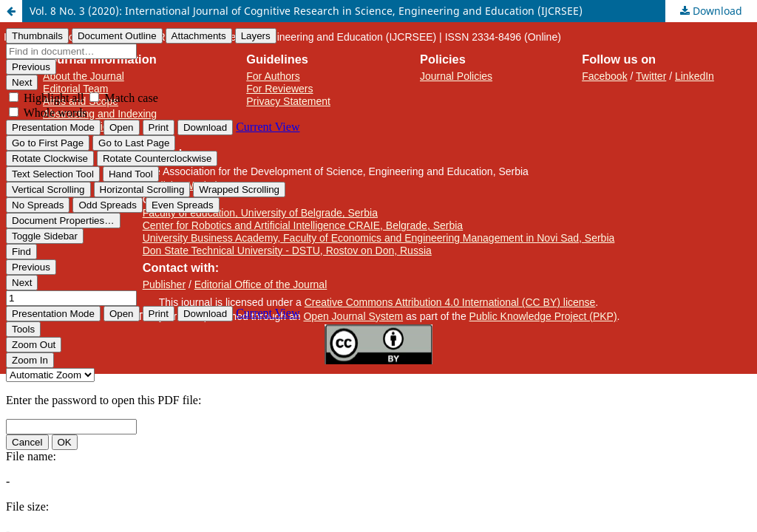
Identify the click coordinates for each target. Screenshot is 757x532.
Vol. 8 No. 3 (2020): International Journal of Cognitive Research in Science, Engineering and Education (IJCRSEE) (306, 11)
